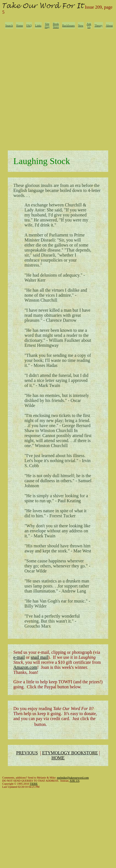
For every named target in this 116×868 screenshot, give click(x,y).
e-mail (19, 657)
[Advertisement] (57, 88)
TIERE (34, 784)
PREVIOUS (27, 753)
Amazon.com (25, 667)
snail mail (39, 657)
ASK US (74, 781)
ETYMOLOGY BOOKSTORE (70, 753)
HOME (58, 758)
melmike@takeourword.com (73, 778)
